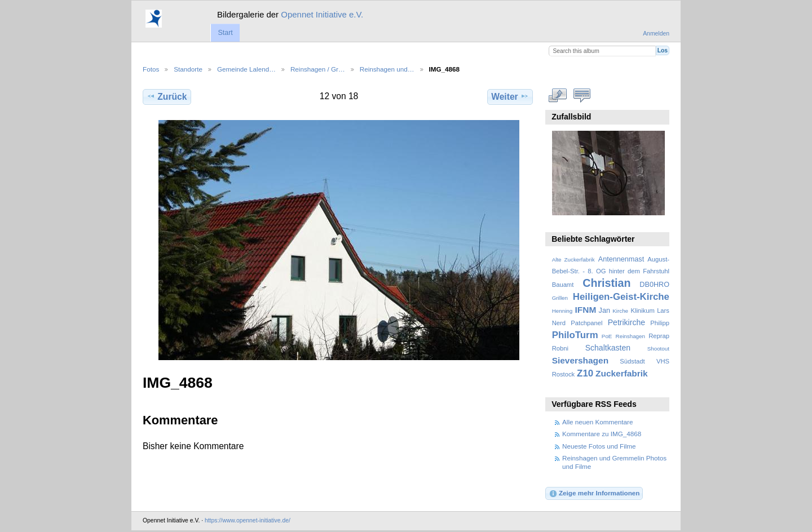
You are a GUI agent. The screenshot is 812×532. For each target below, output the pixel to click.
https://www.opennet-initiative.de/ (248, 520)
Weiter (510, 96)
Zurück (167, 96)
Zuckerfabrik (622, 373)
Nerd (559, 323)
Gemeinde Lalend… (246, 69)
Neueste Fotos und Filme (599, 446)
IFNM (586, 310)
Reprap (659, 336)
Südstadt (632, 361)
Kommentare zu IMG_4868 (602, 434)
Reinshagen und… (387, 69)
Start (225, 33)
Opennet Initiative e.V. (322, 14)
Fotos (151, 69)
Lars (663, 311)
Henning (562, 311)
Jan (604, 311)
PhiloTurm (575, 335)
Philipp (660, 323)
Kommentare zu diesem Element (582, 95)
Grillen (560, 298)
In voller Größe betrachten (558, 95)
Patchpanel (586, 323)
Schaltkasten (608, 348)
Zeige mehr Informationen (594, 494)
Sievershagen (580, 360)
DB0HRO (654, 285)
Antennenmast (621, 259)
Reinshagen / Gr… (318, 69)
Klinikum (642, 311)
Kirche (620, 311)
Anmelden (656, 34)
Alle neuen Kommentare (597, 422)
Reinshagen (630, 336)
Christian (606, 283)
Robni (560, 348)
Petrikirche (626, 322)
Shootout (658, 349)
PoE (607, 336)
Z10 (585, 373)
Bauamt (563, 285)
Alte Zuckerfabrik (573, 260)
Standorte (188, 69)
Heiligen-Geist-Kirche (621, 297)
